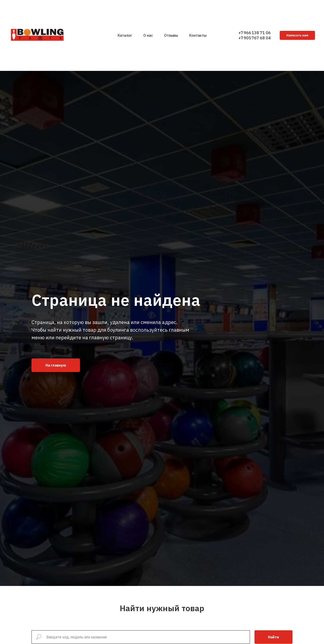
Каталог (125, 35)
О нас (148, 35)
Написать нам (297, 35)
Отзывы (171, 35)
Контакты (198, 35)
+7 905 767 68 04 (255, 38)
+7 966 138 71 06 (255, 33)
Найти (273, 637)
